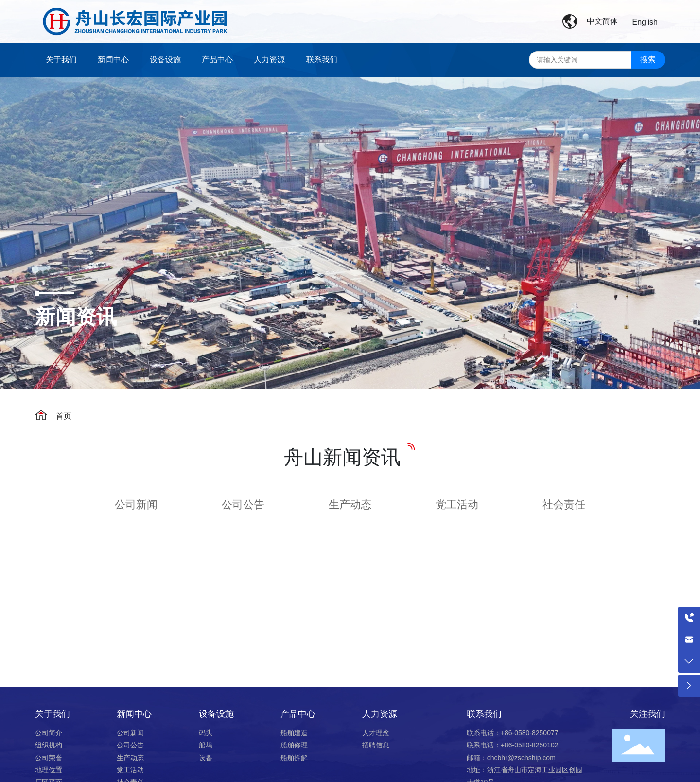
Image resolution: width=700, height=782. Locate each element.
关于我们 (52, 714)
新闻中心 (134, 714)
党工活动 (457, 505)
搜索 (648, 60)
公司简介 (49, 733)
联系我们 (484, 714)
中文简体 (602, 21)
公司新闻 (136, 505)
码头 (207, 733)
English (645, 22)
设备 (206, 758)
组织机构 (50, 745)
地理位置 (49, 770)
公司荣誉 (49, 758)
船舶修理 (295, 745)
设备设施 (216, 714)
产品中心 (298, 714)
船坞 (206, 745)
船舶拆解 (294, 758)
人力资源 (380, 714)
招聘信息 (376, 745)
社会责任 (564, 505)
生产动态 (350, 505)
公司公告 (243, 505)
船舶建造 (295, 733)
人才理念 (377, 733)
